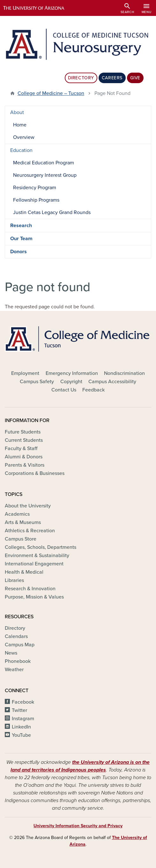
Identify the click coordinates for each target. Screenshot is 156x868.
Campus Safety (37, 382)
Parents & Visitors (25, 465)
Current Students (24, 440)
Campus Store (21, 539)
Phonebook (18, 661)
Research (21, 226)
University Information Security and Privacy (78, 826)
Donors (19, 252)
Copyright (71, 382)
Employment (25, 373)
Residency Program (35, 188)
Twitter (19, 710)
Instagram (23, 719)
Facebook (23, 702)
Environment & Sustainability (37, 556)
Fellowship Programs (36, 200)
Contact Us (64, 390)
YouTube (21, 735)
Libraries (14, 580)
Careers (112, 78)
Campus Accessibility (112, 382)
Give (135, 78)
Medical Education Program (44, 163)
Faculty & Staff (21, 448)
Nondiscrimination (124, 373)
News (11, 653)
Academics (17, 514)
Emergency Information (72, 373)
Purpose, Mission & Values (34, 597)
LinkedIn (21, 727)
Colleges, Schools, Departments (41, 547)
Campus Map (20, 645)
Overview (24, 137)
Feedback (93, 390)
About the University (28, 506)
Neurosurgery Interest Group (45, 175)
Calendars (16, 636)
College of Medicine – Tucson (51, 93)
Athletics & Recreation (30, 531)
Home (20, 125)
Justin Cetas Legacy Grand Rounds (52, 212)
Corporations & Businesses (35, 473)
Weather (14, 670)
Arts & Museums (23, 522)
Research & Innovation (30, 589)
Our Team (21, 239)
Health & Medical (24, 572)
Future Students (23, 432)
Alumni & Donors (24, 457)
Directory (81, 78)
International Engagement (34, 564)
